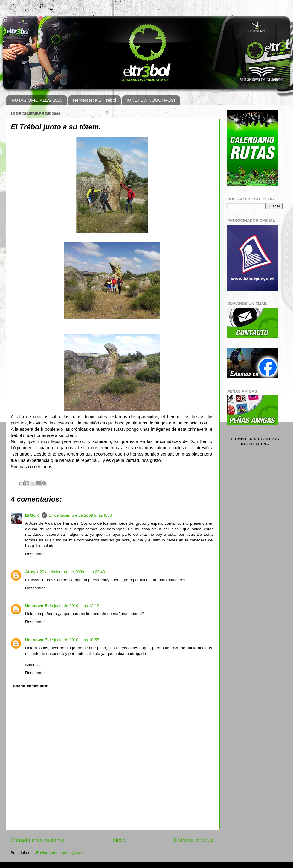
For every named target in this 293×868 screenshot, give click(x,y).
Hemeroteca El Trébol (94, 100)
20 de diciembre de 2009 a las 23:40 (72, 572)
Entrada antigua (194, 840)
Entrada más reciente (37, 840)
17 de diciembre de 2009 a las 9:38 (80, 515)
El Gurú (32, 515)
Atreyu (32, 572)
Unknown (34, 606)
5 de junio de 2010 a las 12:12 (72, 606)
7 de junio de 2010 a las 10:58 (72, 640)
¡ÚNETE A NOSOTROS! (151, 100)
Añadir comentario (31, 686)
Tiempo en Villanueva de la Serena (255, 441)
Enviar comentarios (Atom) (60, 853)
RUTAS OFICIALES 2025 (37, 100)
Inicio (119, 840)
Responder (35, 554)
